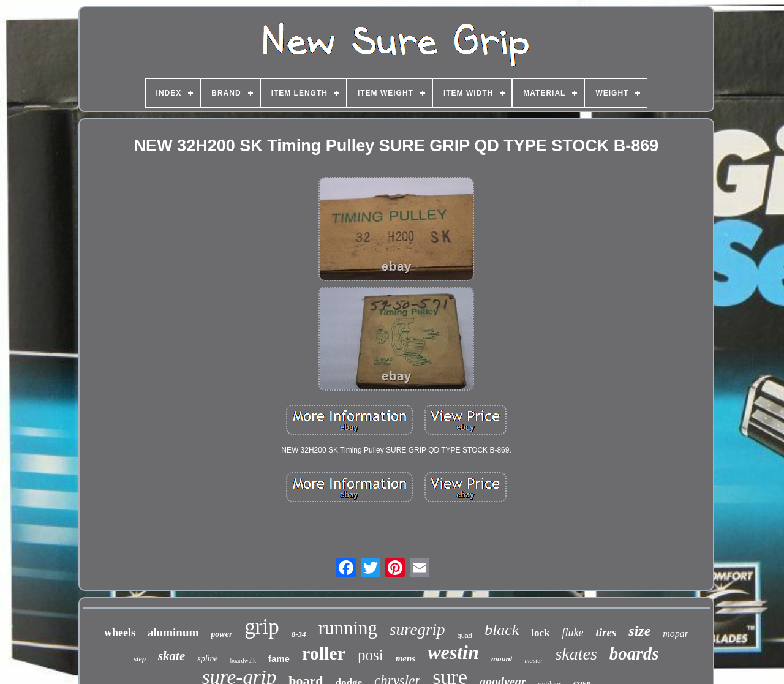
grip (262, 627)
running (348, 628)
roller (324, 653)
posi (371, 655)
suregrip (417, 630)
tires (606, 632)
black (502, 630)
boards (634, 653)
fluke (573, 633)
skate (171, 656)
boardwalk (243, 660)
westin (453, 652)
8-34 (299, 634)
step (140, 659)
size (639, 631)
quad (465, 636)
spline (207, 659)
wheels (120, 633)
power (221, 634)
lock (540, 633)
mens (406, 658)
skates (576, 654)
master (533, 660)
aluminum (173, 632)
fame (279, 659)
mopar (676, 633)
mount (502, 659)
